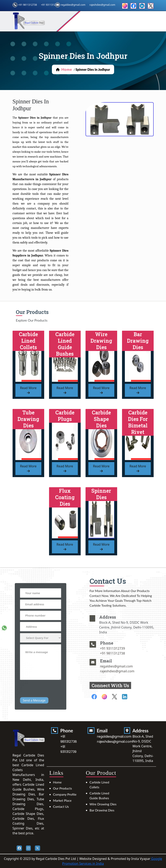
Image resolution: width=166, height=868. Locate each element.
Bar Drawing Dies (102, 810)
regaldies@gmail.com (73, 5)
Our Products (63, 788)
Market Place (62, 800)
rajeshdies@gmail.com (133, 671)
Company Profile (65, 794)
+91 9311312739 (50, 5)
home (67, 69)
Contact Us (61, 806)
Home (57, 782)
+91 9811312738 (28, 5)
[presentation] (46, 674)
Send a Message (36, 682)
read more (28, 390)
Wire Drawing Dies (103, 804)
